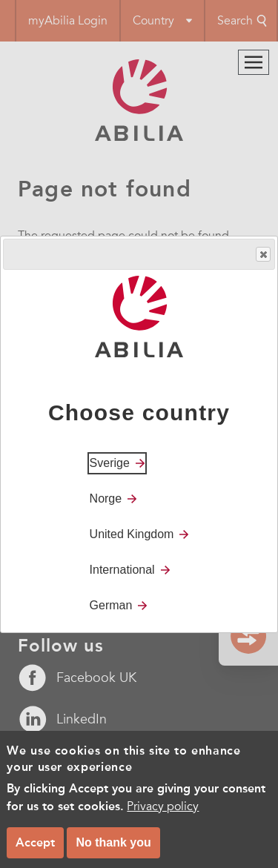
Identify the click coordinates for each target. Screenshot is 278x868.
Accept (35, 851)
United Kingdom (132, 534)
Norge (106, 498)
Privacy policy (163, 815)
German (111, 605)
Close (262, 255)
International (122, 570)
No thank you (113, 851)
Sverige (110, 463)
